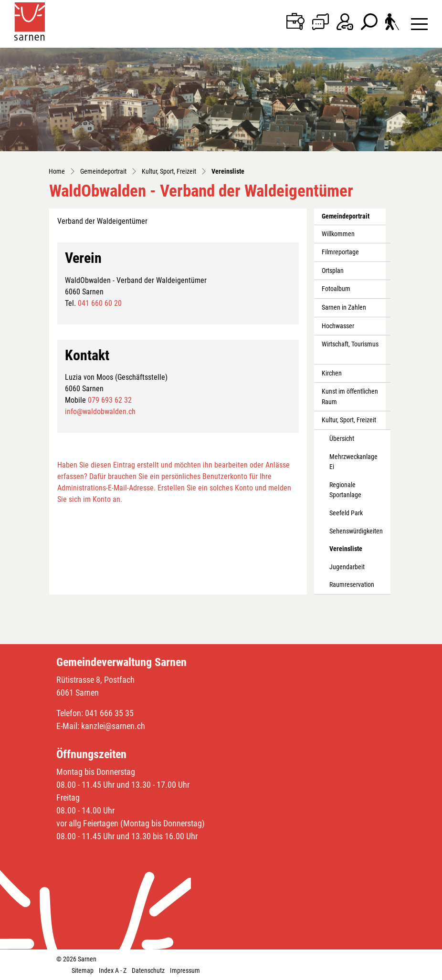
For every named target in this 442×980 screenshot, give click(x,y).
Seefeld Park (346, 513)
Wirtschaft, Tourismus (350, 344)
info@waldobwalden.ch (100, 412)
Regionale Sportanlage (345, 490)
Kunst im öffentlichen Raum (350, 397)
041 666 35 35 (109, 713)
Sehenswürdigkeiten (356, 531)
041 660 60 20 (100, 303)
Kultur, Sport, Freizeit (349, 420)
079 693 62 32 (110, 400)
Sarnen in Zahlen (344, 308)
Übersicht (342, 439)
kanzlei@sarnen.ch (113, 726)
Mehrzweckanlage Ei (353, 462)
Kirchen (332, 373)
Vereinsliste (351, 552)
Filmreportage (340, 252)
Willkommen (338, 234)
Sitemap (83, 970)
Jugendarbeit (347, 567)
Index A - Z (113, 970)
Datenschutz (148, 970)
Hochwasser (338, 326)
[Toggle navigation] (419, 24)
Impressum (185, 970)
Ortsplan (333, 271)
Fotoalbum (336, 289)
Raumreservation (352, 585)
